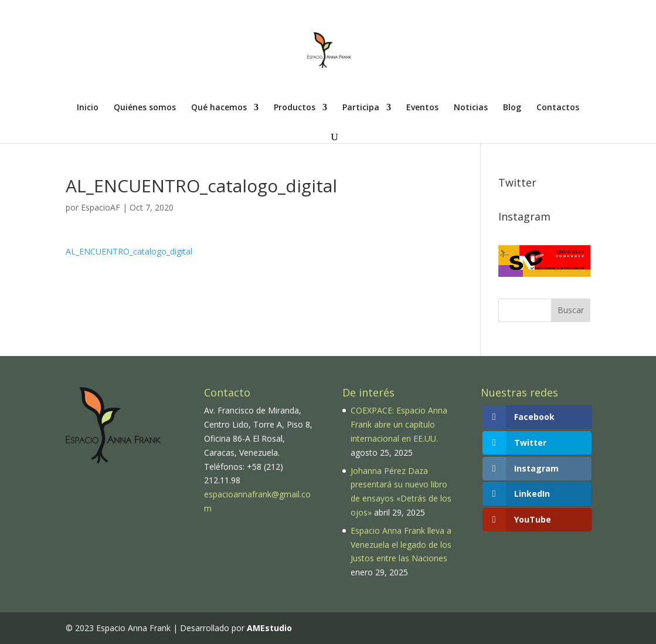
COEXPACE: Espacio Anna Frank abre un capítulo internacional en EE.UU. (399, 424)
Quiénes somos (145, 108)
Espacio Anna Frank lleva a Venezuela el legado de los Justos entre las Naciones (401, 545)
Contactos (558, 108)
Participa (361, 108)
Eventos (422, 108)
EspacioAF (101, 207)
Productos (295, 108)
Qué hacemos (219, 108)
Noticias (471, 108)
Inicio (88, 108)
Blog (512, 108)
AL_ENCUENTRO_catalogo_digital (129, 251)
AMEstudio (269, 628)
